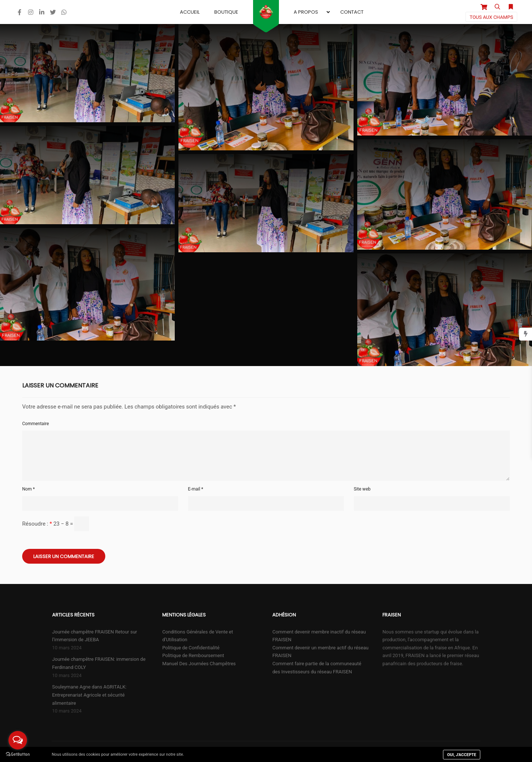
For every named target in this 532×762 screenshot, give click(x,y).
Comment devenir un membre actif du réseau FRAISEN (320, 652)
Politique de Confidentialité (191, 648)
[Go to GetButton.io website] (18, 754)
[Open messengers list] (18, 740)
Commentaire (35, 424)
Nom (28, 489)
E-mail (196, 489)
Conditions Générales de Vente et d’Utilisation (198, 636)
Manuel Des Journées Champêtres (199, 664)
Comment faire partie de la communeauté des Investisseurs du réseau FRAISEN (317, 668)
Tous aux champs (491, 17)
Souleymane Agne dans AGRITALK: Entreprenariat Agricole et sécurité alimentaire (89, 695)
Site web (362, 489)
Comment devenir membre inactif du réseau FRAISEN (319, 636)
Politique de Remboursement (193, 655)
